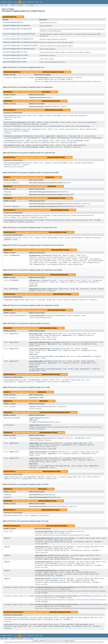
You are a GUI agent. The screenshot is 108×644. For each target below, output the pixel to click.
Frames (13, 5)
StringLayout (36, 129)
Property (20, 17)
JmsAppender (8, 238)
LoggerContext (51, 136)
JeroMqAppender (15, 255)
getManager (43, 289)
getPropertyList (44, 425)
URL (79, 136)
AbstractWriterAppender (12, 129)
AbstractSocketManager (75, 141)
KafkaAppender (14, 280)
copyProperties (59, 531)
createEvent (57, 538)
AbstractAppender (10, 116)
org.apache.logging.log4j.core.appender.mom (18, 39)
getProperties (63, 192)
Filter (29, 116)
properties (67, 183)
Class (15, 2)
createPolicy (50, 316)
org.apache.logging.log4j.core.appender (16, 25)
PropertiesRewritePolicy (18, 316)
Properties (15, 206)
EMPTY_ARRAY (40, 398)
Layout (41, 116)
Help (41, 2)
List (64, 78)
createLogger (47, 334)
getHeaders (48, 97)
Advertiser (46, 142)
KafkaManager (14, 289)
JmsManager (8, 240)
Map (5, 418)
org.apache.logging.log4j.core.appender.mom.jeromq (21, 42)
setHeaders (48, 106)
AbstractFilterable (11, 515)
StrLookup (13, 438)
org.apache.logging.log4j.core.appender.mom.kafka (20, 45)
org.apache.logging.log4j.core (13, 22)
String (19, 116)
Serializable (56, 116)
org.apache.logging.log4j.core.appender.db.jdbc (19, 34)
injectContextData (55, 78)
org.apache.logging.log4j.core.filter (15, 58)
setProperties (68, 204)
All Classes (30, 5)
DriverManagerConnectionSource (15, 220)
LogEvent (7, 538)
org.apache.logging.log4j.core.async (15, 52)
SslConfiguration (63, 138)
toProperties (62, 206)
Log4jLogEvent (9, 618)
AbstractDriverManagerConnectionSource (18, 215)
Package (10, 2)
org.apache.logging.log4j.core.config (15, 55)
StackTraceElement (51, 564)
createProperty (41, 407)
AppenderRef (67, 335)
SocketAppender (9, 141)
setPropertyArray (53, 506)
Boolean (17, 418)
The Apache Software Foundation (55, 641)
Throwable (98, 542)
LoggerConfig (14, 334)
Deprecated (30, 2)
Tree (24, 2)
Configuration (28, 136)
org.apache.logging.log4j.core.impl (15, 62)
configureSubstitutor (49, 438)
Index (37, 2)
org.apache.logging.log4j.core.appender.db (17, 29)
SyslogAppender (9, 145)
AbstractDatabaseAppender (13, 163)
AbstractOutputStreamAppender (15, 122)
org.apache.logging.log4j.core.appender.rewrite (19, 49)
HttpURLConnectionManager (13, 136)
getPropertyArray (48, 495)
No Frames (20, 5)
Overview (3, 2)
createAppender (46, 255)
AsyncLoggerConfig (10, 380)
